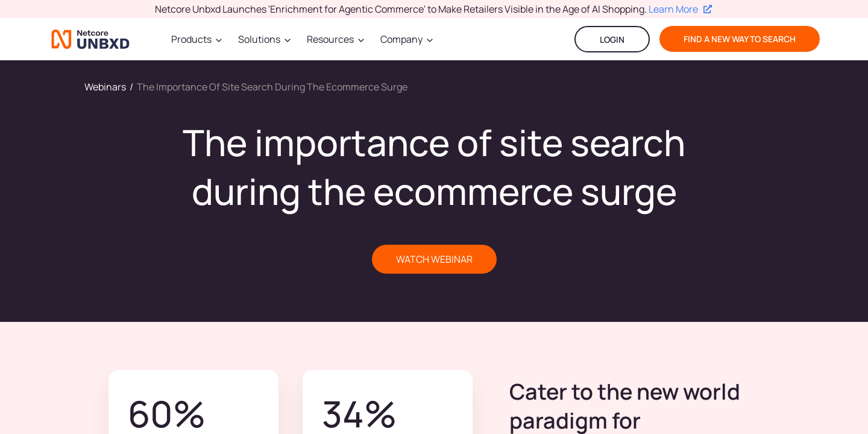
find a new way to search (740, 39)
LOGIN (612, 39)
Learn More (680, 9)
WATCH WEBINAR (434, 259)
